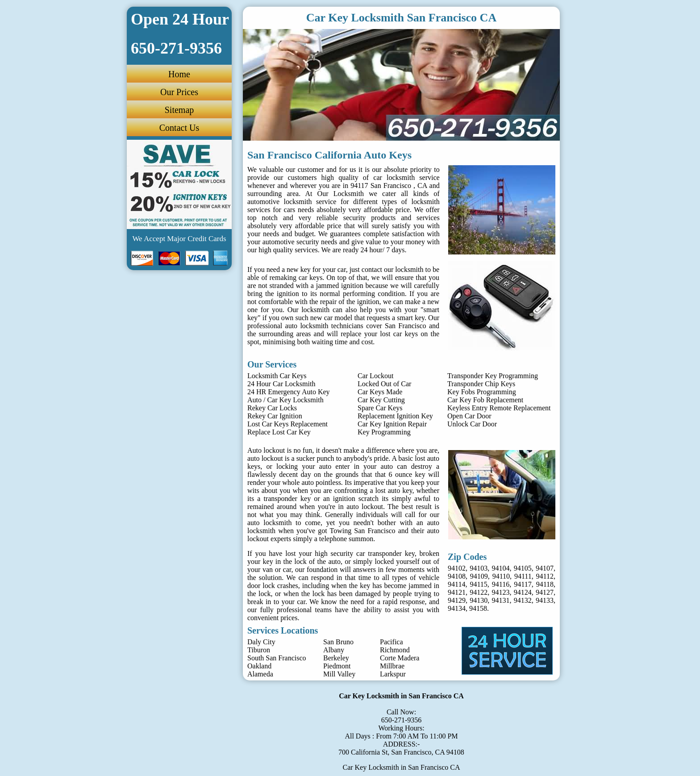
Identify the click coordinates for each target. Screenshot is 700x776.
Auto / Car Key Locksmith (285, 400)
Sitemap (179, 110)
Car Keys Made (380, 392)
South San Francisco (277, 658)
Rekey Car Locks (272, 408)
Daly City (261, 642)
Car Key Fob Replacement (485, 400)
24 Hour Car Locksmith (281, 384)
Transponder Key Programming (493, 376)
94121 (457, 592)
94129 (457, 600)
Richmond (395, 650)
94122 (479, 592)
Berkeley (336, 658)
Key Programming (384, 432)
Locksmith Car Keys (277, 376)
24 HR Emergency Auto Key (289, 392)
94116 (501, 584)
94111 (523, 576)
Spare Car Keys (380, 408)
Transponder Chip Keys (481, 384)
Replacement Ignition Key (395, 416)
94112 (545, 576)
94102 (457, 568)
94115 (478, 584)
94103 (479, 568)
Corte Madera (400, 658)
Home (179, 74)
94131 (501, 600)
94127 (545, 592)
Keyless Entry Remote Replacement (499, 408)
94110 (501, 576)
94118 (545, 584)
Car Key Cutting (381, 400)
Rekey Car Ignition (275, 416)
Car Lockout (375, 376)
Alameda (260, 674)
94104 (501, 568)
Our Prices (179, 92)
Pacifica (392, 642)
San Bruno (338, 642)
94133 (545, 600)
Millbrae (392, 666)
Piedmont (337, 666)
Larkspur (393, 674)
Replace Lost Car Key (279, 432)
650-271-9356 (402, 720)
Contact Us (179, 128)
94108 (457, 576)
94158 (478, 608)
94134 (457, 608)
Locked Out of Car (384, 384)
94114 (456, 584)
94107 (545, 568)
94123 (501, 592)
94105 (523, 568)
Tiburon (259, 650)
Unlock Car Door (472, 424)
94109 (479, 576)
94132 (523, 600)
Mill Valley (339, 674)
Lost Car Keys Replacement (287, 424)
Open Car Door (469, 416)
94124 (523, 592)
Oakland (259, 666)
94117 (523, 584)
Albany (334, 650)
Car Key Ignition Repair (392, 424)
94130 (479, 600)
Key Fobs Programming (482, 392)
